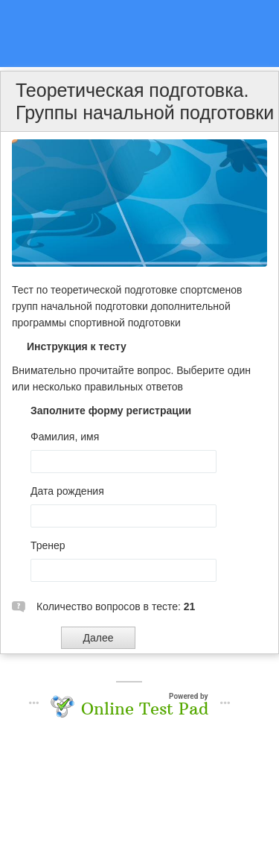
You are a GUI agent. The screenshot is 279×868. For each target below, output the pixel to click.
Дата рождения (67, 491)
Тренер (48, 545)
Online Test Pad (145, 709)
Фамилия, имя (65, 437)
